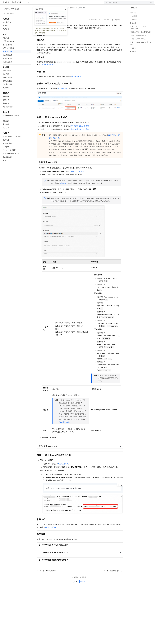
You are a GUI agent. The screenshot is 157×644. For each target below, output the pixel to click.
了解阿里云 (75, 4)
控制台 (137, 4)
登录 (150, 4)
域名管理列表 (62, 96)
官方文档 (6, 10)
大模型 (23, 4)
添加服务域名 (76, 84)
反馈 (83, 589)
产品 (30, 4)
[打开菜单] (4, 4)
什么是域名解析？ (48, 72)
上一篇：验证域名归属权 (47, 578)
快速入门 (73, 15)
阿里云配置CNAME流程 (80, 133)
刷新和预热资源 (51, 535)
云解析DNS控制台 (77, 179)
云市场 (55, 4)
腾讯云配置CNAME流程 (80, 137)
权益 (44, 4)
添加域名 (63, 191)
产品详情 (106, 27)
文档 (126, 4)
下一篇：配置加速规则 (113, 578)
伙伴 (62, 4)
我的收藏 (117, 27)
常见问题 (56, 145)
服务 (67, 4)
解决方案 (37, 4)
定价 (49, 4)
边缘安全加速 (16, 10)
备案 (131, 4)
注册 (142, 4)
